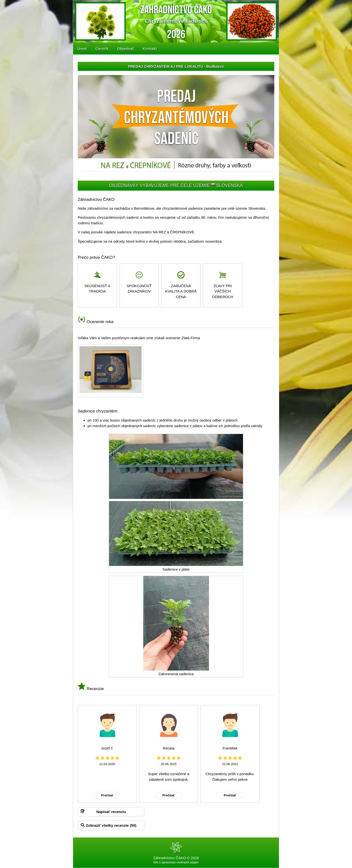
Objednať (126, 49)
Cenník (102, 49)
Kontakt (150, 49)
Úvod (82, 49)
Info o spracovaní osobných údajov (176, 862)
